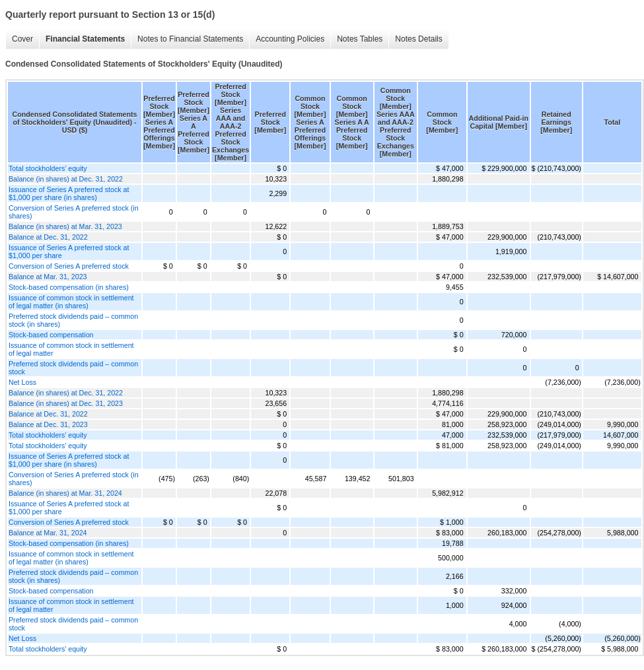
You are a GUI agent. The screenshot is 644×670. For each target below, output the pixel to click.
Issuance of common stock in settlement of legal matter (71, 349)
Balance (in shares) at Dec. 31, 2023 (66, 403)
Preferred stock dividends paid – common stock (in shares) (73, 320)
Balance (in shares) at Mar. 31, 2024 (65, 493)
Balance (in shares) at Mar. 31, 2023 (65, 226)
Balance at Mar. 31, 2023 (48, 277)
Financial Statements (85, 39)
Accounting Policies (290, 39)
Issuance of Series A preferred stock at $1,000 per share (69, 251)
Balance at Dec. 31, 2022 (48, 237)
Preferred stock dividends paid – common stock (73, 368)
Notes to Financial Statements (190, 39)
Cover (22, 39)
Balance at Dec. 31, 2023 (48, 424)
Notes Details (418, 39)
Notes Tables (360, 39)
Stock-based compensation (51, 335)
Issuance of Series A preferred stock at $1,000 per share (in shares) (69, 193)
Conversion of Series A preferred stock (69, 266)
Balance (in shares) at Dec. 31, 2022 (66, 179)
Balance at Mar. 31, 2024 (48, 533)
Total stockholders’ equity (48, 168)
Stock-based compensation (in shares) (69, 287)
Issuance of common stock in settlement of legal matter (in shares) (71, 302)
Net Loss (22, 382)
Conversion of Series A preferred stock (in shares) (74, 212)
